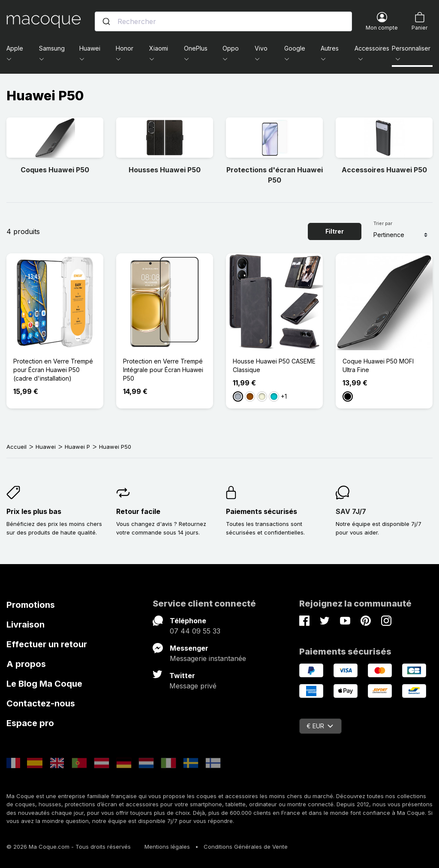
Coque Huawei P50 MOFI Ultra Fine (378, 365)
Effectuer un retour (47, 644)
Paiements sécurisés (262, 511)
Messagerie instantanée (208, 658)
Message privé (193, 686)
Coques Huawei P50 (55, 170)
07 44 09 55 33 (195, 631)
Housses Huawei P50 (165, 170)
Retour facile (138, 511)
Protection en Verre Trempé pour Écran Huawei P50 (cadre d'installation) (53, 370)
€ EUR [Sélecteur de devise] (320, 726)
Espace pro (30, 723)
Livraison (26, 625)
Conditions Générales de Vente (246, 847)
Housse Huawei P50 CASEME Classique (274, 365)
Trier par (383, 223)
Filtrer (335, 231)
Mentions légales (167, 847)
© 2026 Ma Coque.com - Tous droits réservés (69, 847)
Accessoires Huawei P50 (384, 170)
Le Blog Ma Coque (44, 684)
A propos (26, 664)
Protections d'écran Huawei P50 (275, 175)
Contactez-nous (41, 703)
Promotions (31, 605)
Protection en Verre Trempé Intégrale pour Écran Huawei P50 (163, 370)
